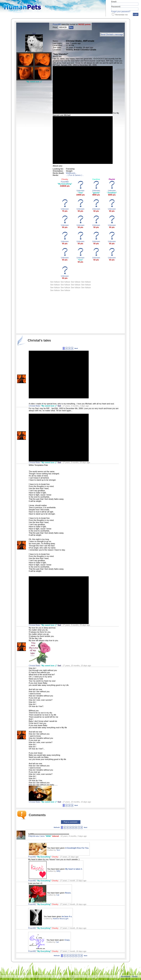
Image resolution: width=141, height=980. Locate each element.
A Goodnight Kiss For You (77, 848)
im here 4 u (67, 916)
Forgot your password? (121, 11)
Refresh (57, 827)
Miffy (58, 871)
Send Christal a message (112, 34)
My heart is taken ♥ (74, 869)
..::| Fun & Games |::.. (75, 175)
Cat (58, 895)
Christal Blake (35, 406)
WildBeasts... (71, 173)
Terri (58, 850)
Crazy (67, 940)
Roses (68, 893)
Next (76, 348)
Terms (135, 976)
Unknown (80, 191)
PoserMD (57, 24)
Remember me (121, 15)
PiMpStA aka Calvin (37, 836)
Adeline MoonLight (61, 919)
